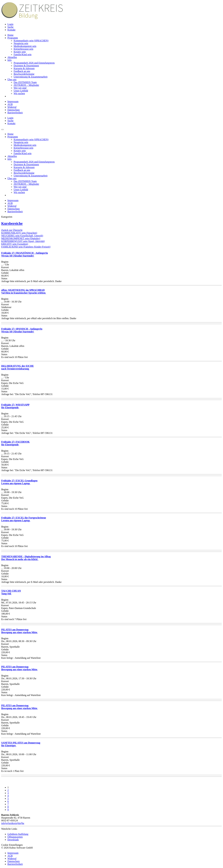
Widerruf (12, 107)
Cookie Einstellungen (12, 845)
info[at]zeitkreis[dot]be (13, 823)
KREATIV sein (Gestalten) (15, 244)
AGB (10, 104)
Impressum (13, 101)
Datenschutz (14, 110)
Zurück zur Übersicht (12, 230)
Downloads (13, 840)
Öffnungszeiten (15, 837)
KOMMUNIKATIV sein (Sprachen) (19, 233)
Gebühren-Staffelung (18, 834)
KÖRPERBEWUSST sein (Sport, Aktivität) (23, 241)
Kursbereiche (12, 223)
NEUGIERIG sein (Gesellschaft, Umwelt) (22, 236)
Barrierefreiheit (15, 113)
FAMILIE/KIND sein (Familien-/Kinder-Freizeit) (26, 247)
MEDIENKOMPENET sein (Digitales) (21, 238)
